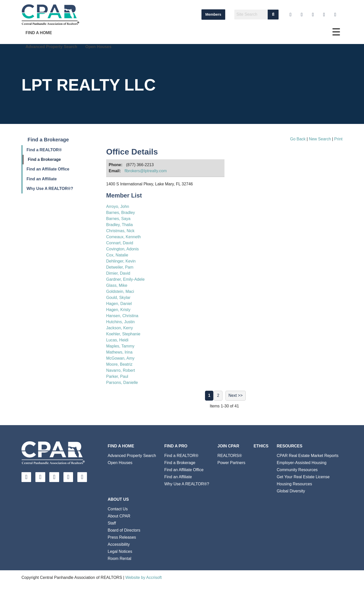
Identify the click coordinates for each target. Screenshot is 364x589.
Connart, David (120, 243)
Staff (112, 523)
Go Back (298, 139)
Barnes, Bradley (121, 213)
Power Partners (231, 463)
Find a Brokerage (44, 159)
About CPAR (119, 516)
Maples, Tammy (120, 346)
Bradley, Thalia (119, 225)
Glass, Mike (117, 285)
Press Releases (122, 537)
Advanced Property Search (51, 47)
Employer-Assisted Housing (302, 463)
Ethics (261, 446)
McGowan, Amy (120, 358)
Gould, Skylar (118, 298)
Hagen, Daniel (119, 304)
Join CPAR (228, 446)
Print (338, 139)
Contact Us (118, 509)
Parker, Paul (117, 376)
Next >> (236, 395)
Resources (290, 446)
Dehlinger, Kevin (121, 261)
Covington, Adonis (122, 249)
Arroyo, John (118, 206)
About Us (118, 499)
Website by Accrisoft (144, 577)
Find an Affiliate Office (48, 169)
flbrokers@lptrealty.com (145, 171)
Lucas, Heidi (117, 340)
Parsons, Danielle (122, 383)
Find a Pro (176, 446)
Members (213, 14)
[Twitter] (324, 15)
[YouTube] (291, 15)
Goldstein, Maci (120, 291)
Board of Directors (124, 530)
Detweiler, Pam (120, 267)
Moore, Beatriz (119, 364)
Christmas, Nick (120, 231)
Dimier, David (118, 273)
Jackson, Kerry (120, 328)
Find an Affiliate (42, 179)
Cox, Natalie (117, 255)
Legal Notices (120, 551)
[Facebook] (313, 15)
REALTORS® (230, 456)
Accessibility (119, 544)
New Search (320, 139)
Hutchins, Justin (120, 322)
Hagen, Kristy (118, 310)
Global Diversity (291, 491)
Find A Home (39, 33)
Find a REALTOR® (44, 150)
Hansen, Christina (122, 316)
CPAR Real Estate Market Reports (308, 456)
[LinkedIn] (302, 15)
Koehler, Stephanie (123, 334)
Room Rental (119, 559)
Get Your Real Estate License (303, 477)
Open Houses (98, 47)
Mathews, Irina (119, 352)
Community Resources (297, 470)
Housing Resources (294, 484)
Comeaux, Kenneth (123, 237)
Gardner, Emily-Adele (125, 279)
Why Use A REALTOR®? (50, 189)
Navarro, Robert (121, 370)
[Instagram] (335, 15)
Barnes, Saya (118, 219)
